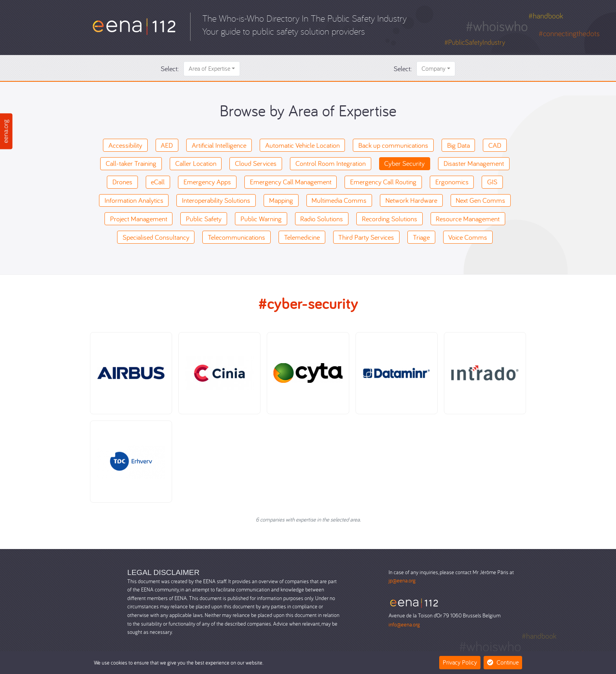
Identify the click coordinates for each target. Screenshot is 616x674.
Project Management (139, 219)
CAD (495, 145)
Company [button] (434, 68)
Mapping (281, 200)
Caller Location (196, 163)
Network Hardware (411, 200)
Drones (122, 182)
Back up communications (393, 145)
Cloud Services (256, 163)
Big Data (458, 145)
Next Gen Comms (480, 200)
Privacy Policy (460, 662)
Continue (503, 662)
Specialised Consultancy (156, 237)
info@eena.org (404, 624)
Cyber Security (404, 163)
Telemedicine (302, 237)
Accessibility (125, 145)
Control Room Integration (331, 163)
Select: (170, 69)
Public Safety (204, 219)
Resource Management (468, 219)
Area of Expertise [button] (209, 68)
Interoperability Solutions (216, 200)
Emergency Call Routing (383, 182)
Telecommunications (236, 237)
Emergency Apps (207, 182)
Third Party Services (366, 237)
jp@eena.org (402, 580)
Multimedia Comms (339, 200)
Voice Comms (468, 237)
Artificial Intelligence (219, 145)
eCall (158, 182)
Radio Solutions (322, 219)
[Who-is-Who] (134, 26)
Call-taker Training (131, 163)
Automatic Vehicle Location (302, 145)
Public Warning (261, 219)
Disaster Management (474, 163)
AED (167, 145)
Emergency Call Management (291, 182)
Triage (421, 237)
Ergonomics (452, 182)
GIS (492, 182)
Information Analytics (134, 200)
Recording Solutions (390, 219)
